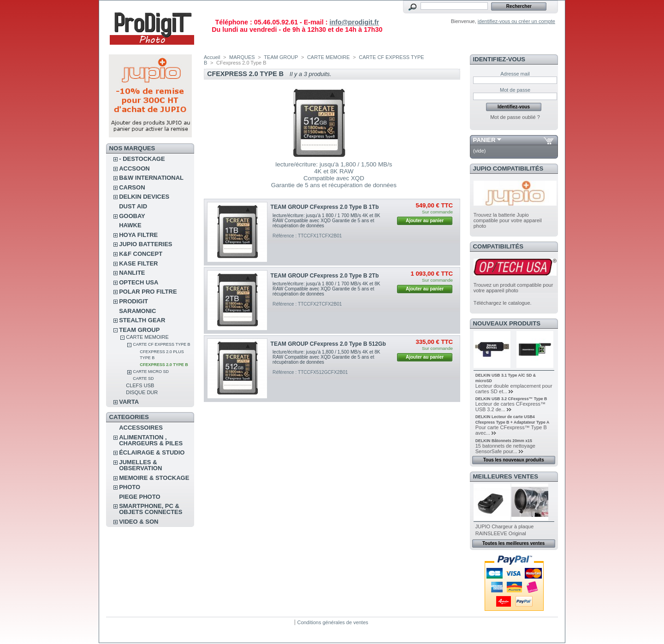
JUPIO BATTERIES (145, 244)
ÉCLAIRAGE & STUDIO (152, 452)
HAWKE (130, 225)
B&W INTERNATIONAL (151, 178)
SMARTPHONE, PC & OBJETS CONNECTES (151, 509)
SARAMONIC (137, 311)
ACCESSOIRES (141, 428)
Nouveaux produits (507, 323)
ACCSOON (134, 168)
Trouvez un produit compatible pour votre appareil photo (513, 288)
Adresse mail (515, 74)
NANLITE (132, 273)
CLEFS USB (140, 385)
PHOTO (130, 487)
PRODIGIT (133, 301)
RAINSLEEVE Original (501, 533)
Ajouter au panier (425, 221)
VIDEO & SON (139, 522)
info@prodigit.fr (354, 22)
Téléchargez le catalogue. (503, 303)
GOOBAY (132, 216)
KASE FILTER (138, 263)
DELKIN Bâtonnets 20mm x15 (504, 441)
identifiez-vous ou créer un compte (516, 21)
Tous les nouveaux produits (514, 460)
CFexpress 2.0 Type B (164, 365)
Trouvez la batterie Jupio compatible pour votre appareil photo (508, 220)
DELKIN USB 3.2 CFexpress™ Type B (511, 399)
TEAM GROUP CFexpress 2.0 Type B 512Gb (328, 344)
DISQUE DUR (142, 392)
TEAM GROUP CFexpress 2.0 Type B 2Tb (325, 276)
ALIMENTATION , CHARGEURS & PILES (151, 440)
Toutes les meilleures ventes (513, 543)
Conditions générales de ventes (332, 622)
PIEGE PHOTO (139, 497)
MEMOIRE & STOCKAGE (154, 478)
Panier (484, 140)
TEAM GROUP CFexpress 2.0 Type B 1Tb (325, 207)
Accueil (212, 57)
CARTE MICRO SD (151, 372)
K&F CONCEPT (141, 254)
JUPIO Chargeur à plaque (505, 526)
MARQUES (242, 57)
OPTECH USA (139, 282)
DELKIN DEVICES (144, 197)
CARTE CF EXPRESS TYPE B (161, 344)
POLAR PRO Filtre (148, 292)
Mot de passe (515, 90)
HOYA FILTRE (138, 235)
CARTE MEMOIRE (147, 337)
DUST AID (133, 206)
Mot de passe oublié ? (515, 117)
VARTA (129, 402)
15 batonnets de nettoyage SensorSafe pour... (505, 449)
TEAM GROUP (139, 330)
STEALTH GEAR (142, 320)
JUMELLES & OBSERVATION (140, 465)
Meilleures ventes (506, 476)
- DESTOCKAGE (142, 159)
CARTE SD (143, 378)
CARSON (132, 187)
